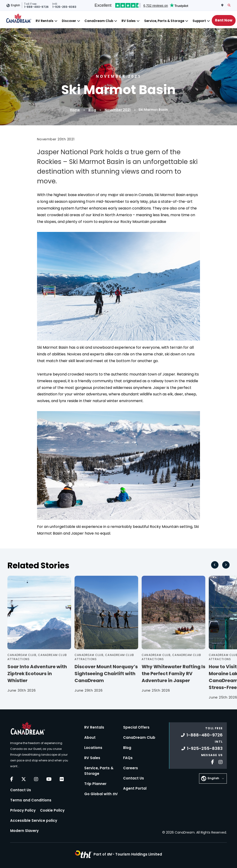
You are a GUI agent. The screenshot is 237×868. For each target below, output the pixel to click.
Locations (93, 748)
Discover (69, 21)
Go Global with (101, 794)
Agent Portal (135, 788)
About (90, 737)
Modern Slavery (24, 831)
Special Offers (136, 727)
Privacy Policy (23, 810)
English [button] (15, 5)
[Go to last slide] (215, 565)
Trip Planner (95, 784)
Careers (131, 768)
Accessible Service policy (34, 820)
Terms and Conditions (31, 800)
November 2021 (118, 110)
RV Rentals (45, 21)
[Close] (56, 21)
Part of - (128, 854)
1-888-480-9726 (202, 735)
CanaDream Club (99, 21)
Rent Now (224, 20)
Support (199, 21)
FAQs (128, 758)
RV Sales (129, 21)
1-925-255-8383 (202, 748)
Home (75, 110)
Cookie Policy (52, 810)
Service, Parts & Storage (164, 21)
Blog (92, 110)
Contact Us (21, 790)
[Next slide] (226, 565)
